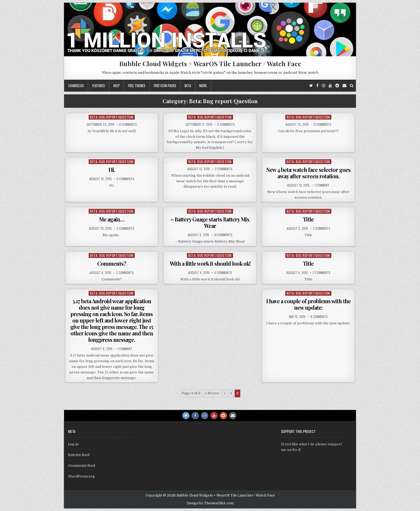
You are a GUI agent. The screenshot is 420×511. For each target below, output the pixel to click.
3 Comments (322, 228)
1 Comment (322, 185)
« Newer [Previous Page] (212, 393)
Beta (188, 86)
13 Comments (223, 235)
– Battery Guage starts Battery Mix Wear (210, 222)
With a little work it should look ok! (210, 263)
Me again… (112, 219)
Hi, (112, 170)
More (203, 86)
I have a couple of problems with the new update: (308, 304)
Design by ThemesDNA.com (210, 503)
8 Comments (319, 317)
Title (308, 219)
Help (117, 86)
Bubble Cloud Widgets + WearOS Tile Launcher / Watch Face (210, 64)
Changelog (76, 86)
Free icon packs (165, 86)
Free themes (137, 86)
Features (99, 86)
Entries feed (79, 455)
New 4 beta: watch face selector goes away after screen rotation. (308, 173)
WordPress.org (81, 476)
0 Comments (128, 124)
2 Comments (224, 169)
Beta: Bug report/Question (112, 117)
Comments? (112, 263)
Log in (73, 444)
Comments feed (82, 466)
